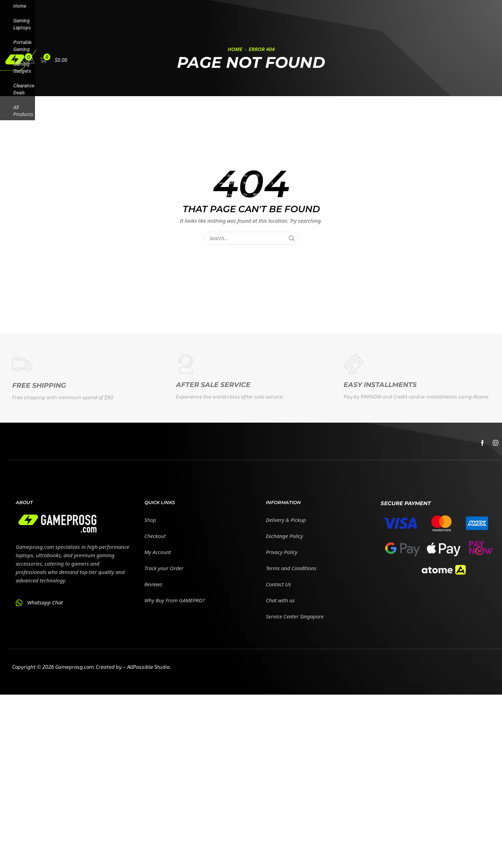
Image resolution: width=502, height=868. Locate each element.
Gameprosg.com (75, 667)
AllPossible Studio (148, 667)
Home (235, 49)
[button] (17, 60)
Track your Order (164, 568)
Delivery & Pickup (286, 520)
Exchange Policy (284, 536)
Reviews (153, 584)
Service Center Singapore (295, 616)
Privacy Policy (282, 552)
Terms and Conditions (291, 568)
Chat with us (280, 600)
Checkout (155, 536)
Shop (150, 520)
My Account (158, 552)
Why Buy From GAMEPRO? (175, 600)
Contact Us (278, 584)
